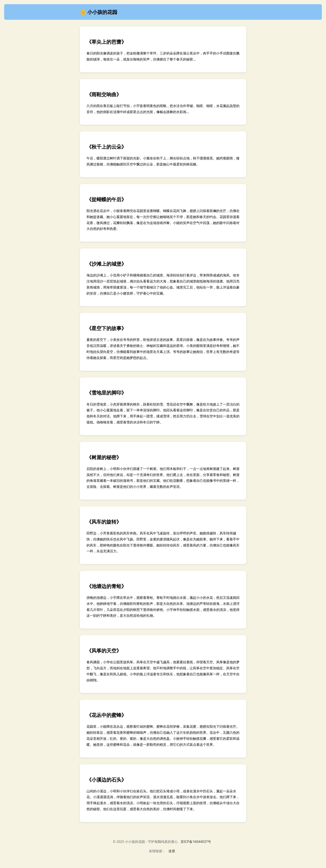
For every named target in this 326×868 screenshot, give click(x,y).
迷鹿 (172, 851)
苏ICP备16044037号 (196, 842)
